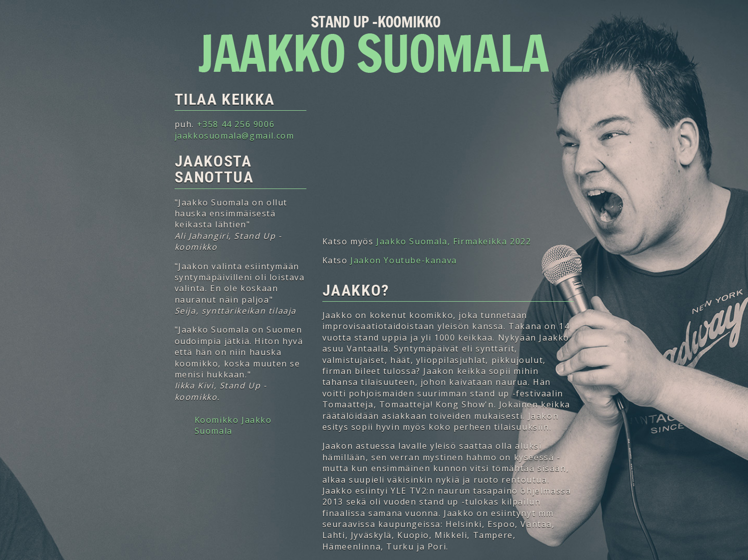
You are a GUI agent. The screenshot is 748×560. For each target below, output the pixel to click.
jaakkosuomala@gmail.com (235, 136)
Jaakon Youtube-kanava (404, 260)
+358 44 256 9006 (236, 124)
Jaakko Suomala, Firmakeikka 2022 (454, 241)
